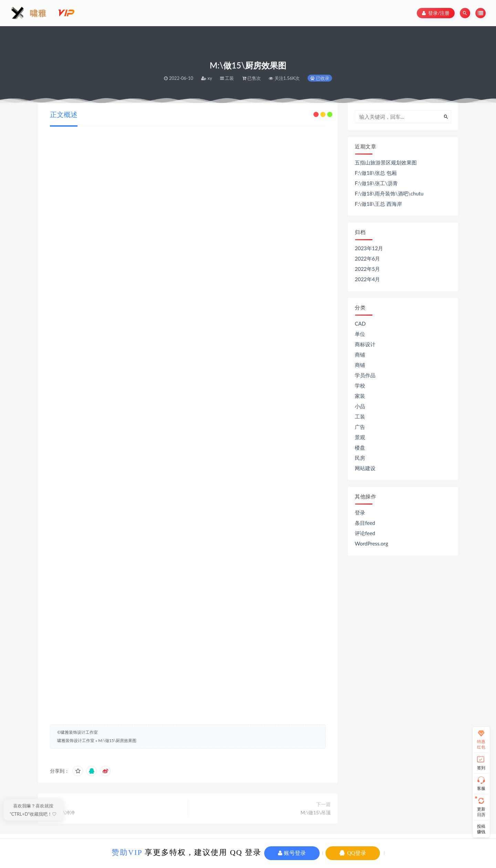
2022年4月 (368, 279)
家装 (360, 396)
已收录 (320, 78)
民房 (360, 458)
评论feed (365, 533)
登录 (360, 512)
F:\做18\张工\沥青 (376, 183)
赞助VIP (127, 852)
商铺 (360, 354)
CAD (360, 324)
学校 (360, 385)
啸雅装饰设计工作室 (76, 740)
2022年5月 (368, 269)
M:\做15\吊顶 (316, 812)
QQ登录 (353, 853)
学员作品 (365, 375)
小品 (360, 406)
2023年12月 (369, 248)
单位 (360, 334)
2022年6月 (368, 258)
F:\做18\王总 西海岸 (378, 204)
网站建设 (365, 468)
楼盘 (360, 447)
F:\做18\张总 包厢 (376, 173)
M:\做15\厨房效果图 (117, 740)
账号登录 (292, 853)
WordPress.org (371, 543)
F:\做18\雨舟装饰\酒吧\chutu (389, 193)
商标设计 (365, 344)
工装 (360, 416)
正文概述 (64, 114)
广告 (360, 427)
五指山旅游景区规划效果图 (386, 162)
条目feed (365, 523)
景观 (360, 437)
